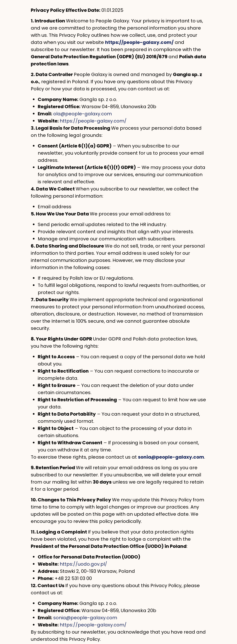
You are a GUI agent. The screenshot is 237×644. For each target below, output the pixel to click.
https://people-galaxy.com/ (93, 121)
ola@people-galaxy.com (83, 114)
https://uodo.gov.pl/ (83, 564)
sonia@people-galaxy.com (85, 618)
